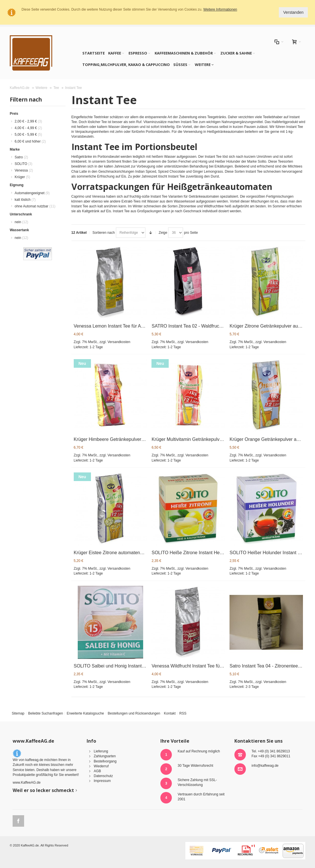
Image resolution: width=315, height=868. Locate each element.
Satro (21, 157)
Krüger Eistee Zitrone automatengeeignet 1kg (120, 553)
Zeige (163, 233)
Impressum (102, 781)
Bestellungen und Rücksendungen (134, 713)
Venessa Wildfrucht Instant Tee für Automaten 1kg (202, 666)
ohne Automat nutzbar (35, 206)
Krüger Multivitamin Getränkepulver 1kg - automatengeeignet (213, 439)
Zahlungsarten (105, 756)
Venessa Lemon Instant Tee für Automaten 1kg (121, 326)
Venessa (24, 170)
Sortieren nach (104, 233)
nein (21, 222)
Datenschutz (103, 776)
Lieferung (101, 751)
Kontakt (170, 713)
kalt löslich (25, 200)
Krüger (22, 177)
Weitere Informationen (220, 9)
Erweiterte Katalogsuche (85, 713)
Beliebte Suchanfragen (45, 713)
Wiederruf (101, 766)
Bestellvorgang (105, 761)
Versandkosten (119, 342)
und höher (30, 141)
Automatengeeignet (32, 193)
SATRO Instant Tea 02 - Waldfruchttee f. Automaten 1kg (208, 326)
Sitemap (18, 713)
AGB (97, 771)
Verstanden (293, 12)
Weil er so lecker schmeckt (43, 790)
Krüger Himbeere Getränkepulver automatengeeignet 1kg (132, 439)
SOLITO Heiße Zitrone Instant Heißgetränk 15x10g (203, 553)
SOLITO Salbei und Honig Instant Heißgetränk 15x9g (128, 666)
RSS (183, 713)
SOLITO (24, 164)
